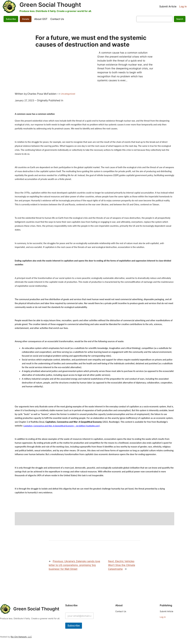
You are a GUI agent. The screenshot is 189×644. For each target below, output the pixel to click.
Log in (183, 6)
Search (180, 19)
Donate (26, 19)
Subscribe (11, 19)
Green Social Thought (50, 5)
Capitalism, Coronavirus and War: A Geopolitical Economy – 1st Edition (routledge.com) (62, 426)
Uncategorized (68, 94)
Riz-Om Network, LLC (21, 637)
